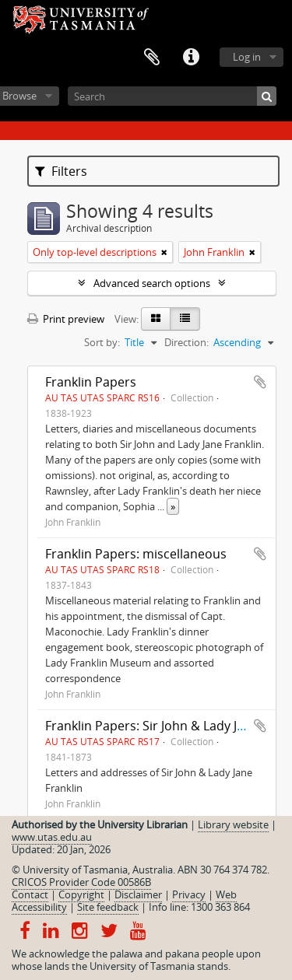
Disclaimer (138, 894)
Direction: (186, 342)
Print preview (66, 319)
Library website (233, 824)
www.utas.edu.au (52, 837)
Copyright (81, 894)
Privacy (189, 894)
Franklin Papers (91, 382)
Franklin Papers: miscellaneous (136, 554)
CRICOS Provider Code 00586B (81, 882)
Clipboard (152, 58)
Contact (30, 894)
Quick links (191, 58)
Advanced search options (152, 283)
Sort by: (102, 342)
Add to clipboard (260, 382)
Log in (247, 57)
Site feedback (108, 907)
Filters (61, 171)
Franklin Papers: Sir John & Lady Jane (152, 726)
